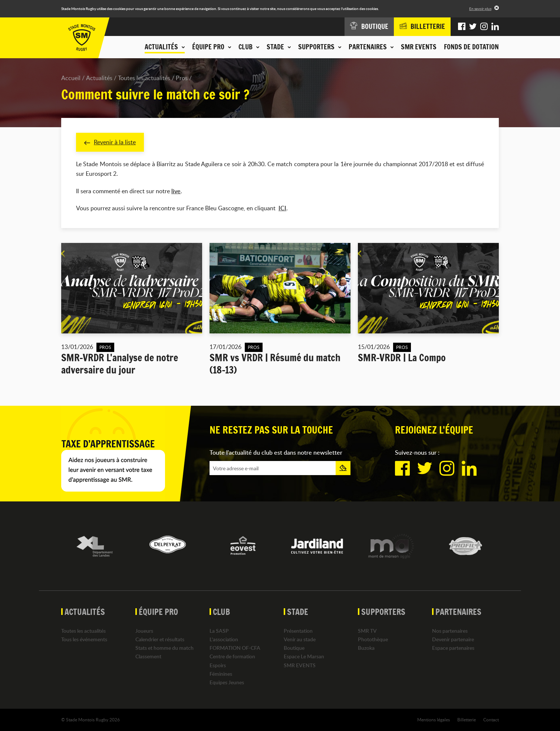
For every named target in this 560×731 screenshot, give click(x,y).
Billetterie (467, 720)
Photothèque (373, 639)
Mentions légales (434, 720)
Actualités (99, 78)
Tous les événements (84, 639)
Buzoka (366, 648)
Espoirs (218, 665)
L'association (224, 639)
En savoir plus (480, 9)
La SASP (219, 631)
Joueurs (144, 631)
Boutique (294, 648)
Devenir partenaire (453, 639)
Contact (491, 720)
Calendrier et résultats (160, 639)
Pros (182, 78)
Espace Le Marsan (304, 656)
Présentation (298, 631)
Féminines (221, 674)
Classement (148, 656)
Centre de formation (232, 656)
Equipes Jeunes (227, 682)
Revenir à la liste (110, 142)
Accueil (71, 78)
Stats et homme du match (164, 648)
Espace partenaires (453, 648)
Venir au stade (300, 639)
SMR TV (367, 631)
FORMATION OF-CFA (235, 648)
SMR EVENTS (419, 47)
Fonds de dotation (471, 47)
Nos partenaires (450, 631)
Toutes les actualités (144, 78)
